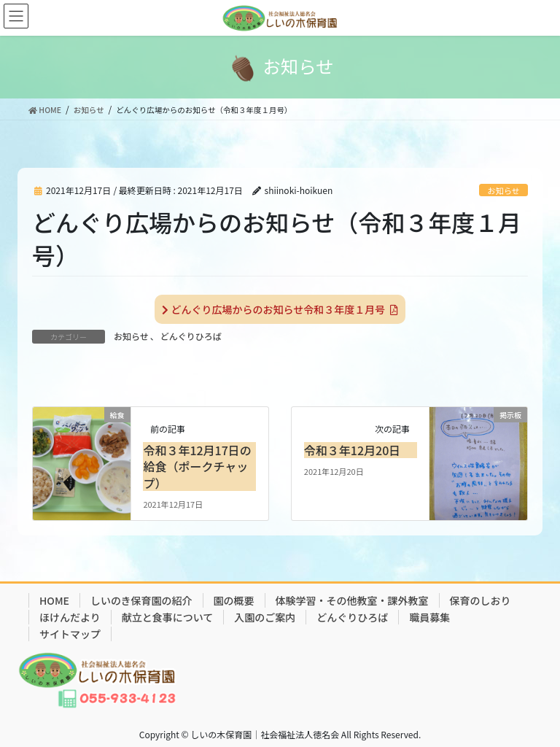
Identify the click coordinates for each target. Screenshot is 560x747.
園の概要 (234, 600)
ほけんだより (70, 617)
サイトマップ (70, 634)
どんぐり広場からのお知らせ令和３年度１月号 (280, 309)
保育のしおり (481, 600)
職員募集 (429, 617)
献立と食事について (168, 617)
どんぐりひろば (191, 336)
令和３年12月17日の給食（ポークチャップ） (197, 467)
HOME (54, 600)
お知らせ (503, 190)
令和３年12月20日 (352, 450)
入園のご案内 (265, 617)
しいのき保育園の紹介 (141, 600)
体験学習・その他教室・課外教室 (352, 600)
